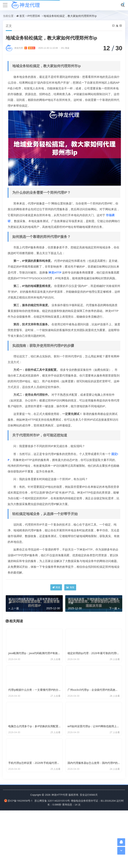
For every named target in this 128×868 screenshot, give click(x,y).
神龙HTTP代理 (60, 852)
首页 (22, 16)
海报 (70, 587)
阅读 (56, 587)
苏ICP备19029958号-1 (18, 858)
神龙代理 (25, 48)
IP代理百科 (34, 16)
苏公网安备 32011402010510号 (52, 858)
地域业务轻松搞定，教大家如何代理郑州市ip (70, 16)
